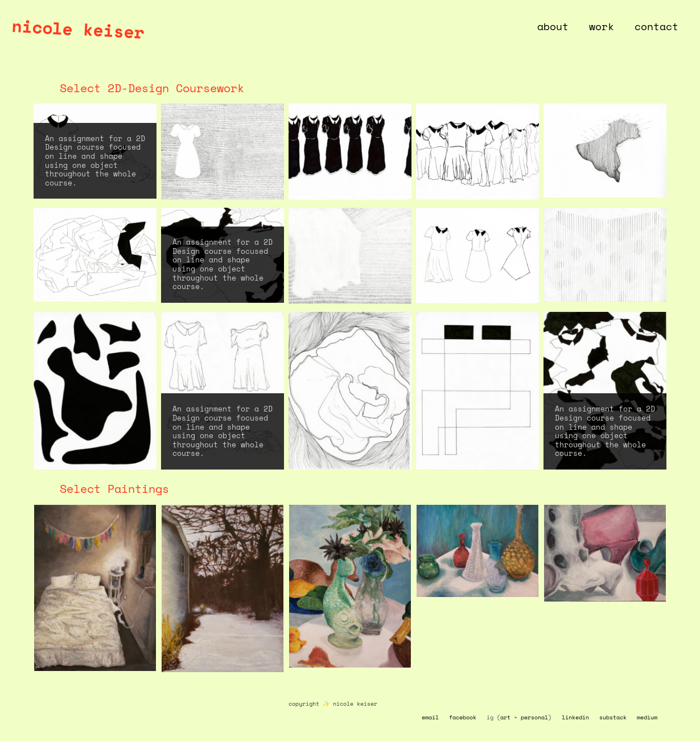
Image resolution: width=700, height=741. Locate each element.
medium (647, 717)
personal (534, 717)
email (430, 717)
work (602, 26)
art (505, 717)
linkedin (575, 717)
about (553, 26)
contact (656, 26)
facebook (463, 717)
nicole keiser (78, 29)
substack (613, 717)
